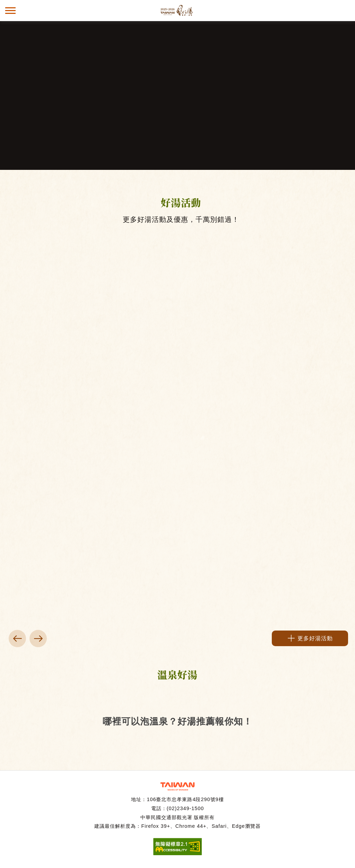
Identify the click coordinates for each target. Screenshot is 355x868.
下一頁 (38, 639)
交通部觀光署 (177, 786)
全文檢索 (345, 10)
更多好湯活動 (315, 638)
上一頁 (17, 639)
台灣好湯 (177, 10)
